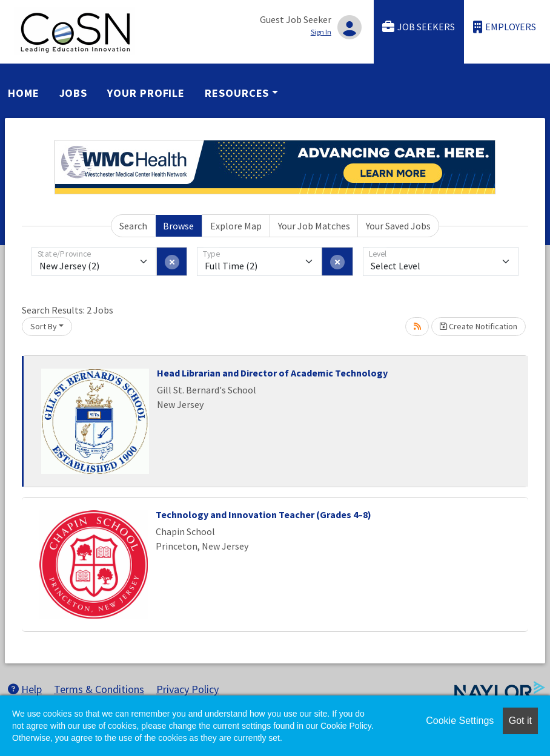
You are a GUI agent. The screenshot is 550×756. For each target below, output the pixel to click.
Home (24, 93)
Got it (520, 721)
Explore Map (236, 226)
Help (25, 689)
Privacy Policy (187, 689)
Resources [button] (237, 93)
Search (133, 226)
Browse (178, 226)
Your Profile (146, 93)
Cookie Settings (460, 721)
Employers (505, 27)
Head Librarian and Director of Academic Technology (272, 373)
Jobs (74, 93)
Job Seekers (419, 27)
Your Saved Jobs (398, 226)
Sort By (44, 326)
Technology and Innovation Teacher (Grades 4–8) (263, 514)
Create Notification (479, 326)
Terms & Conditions (99, 689)
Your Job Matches (314, 226)
